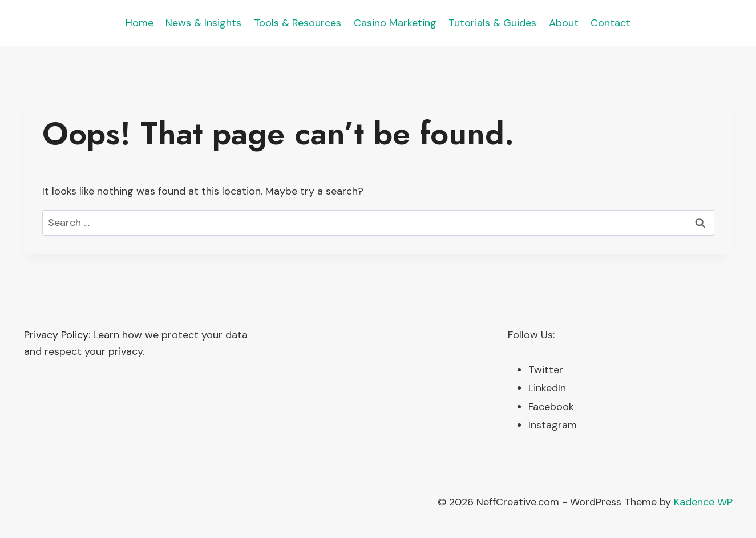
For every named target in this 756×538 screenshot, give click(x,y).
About (564, 23)
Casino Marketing (395, 23)
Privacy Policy (56, 335)
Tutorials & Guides (492, 23)
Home (140, 23)
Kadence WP (703, 502)
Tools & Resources (298, 23)
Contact (611, 23)
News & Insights (203, 23)
